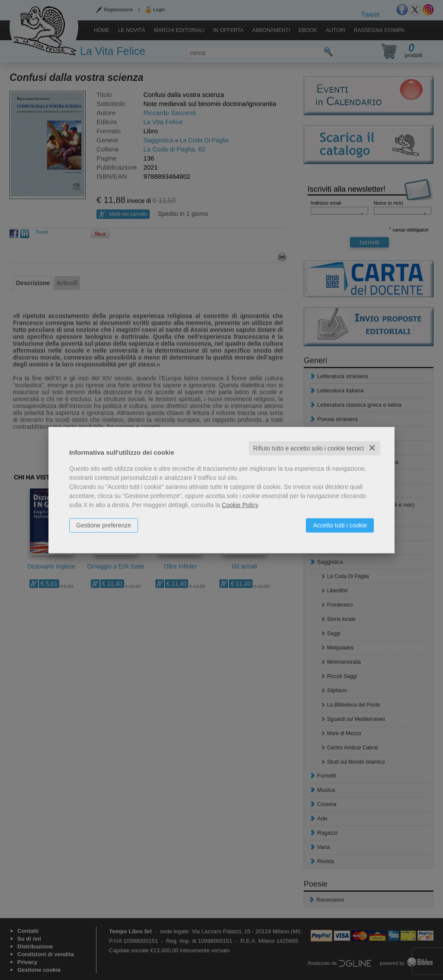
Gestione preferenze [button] (104, 525)
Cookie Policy (240, 505)
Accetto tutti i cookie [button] (340, 525)
